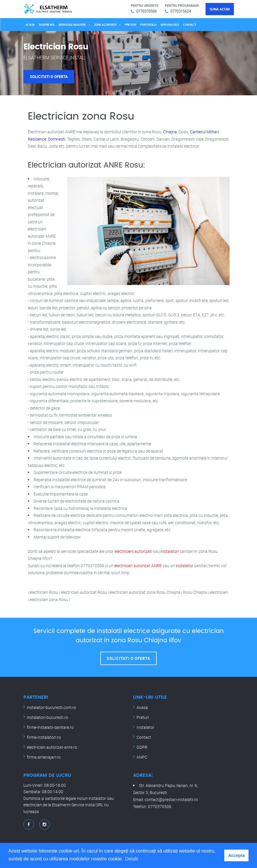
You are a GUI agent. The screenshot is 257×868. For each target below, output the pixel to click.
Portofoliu (148, 25)
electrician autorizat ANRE (138, 566)
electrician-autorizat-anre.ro (52, 747)
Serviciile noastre (72, 25)
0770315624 (181, 11)
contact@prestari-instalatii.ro (171, 799)
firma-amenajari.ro (44, 757)
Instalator (145, 727)
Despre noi (47, 25)
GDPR (142, 747)
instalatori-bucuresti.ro (48, 717)
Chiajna (170, 132)
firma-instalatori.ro (44, 737)
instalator (184, 566)
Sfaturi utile (170, 25)
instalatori (170, 551)
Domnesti (57, 139)
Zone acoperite (106, 25)
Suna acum (220, 9)
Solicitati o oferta (49, 77)
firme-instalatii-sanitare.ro (50, 727)
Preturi (130, 25)
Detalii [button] (132, 859)
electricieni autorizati (133, 551)
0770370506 (146, 11)
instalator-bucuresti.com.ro (51, 707)
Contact (189, 25)
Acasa (30, 25)
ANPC (142, 757)
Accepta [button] (237, 855)
